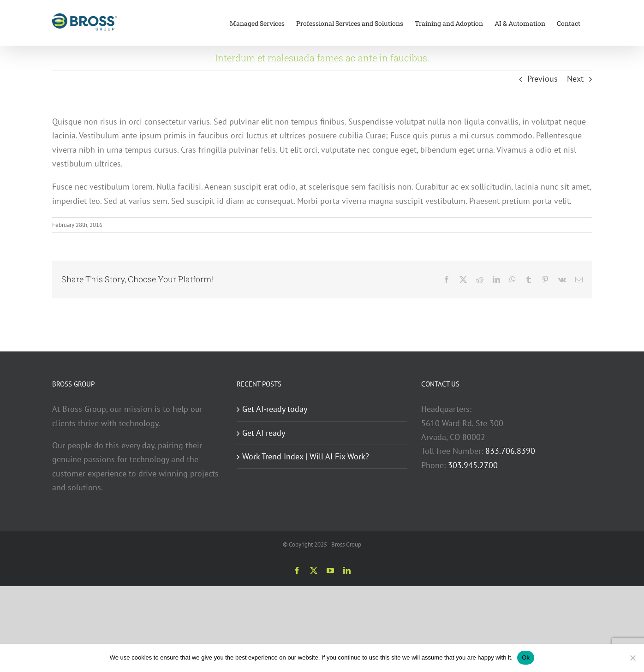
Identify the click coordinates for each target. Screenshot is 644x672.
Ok (526, 657)
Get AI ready (264, 433)
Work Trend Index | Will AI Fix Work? (306, 456)
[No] (632, 658)
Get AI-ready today (275, 409)
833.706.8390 (510, 451)
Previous (543, 79)
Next (575, 79)
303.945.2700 (473, 465)
